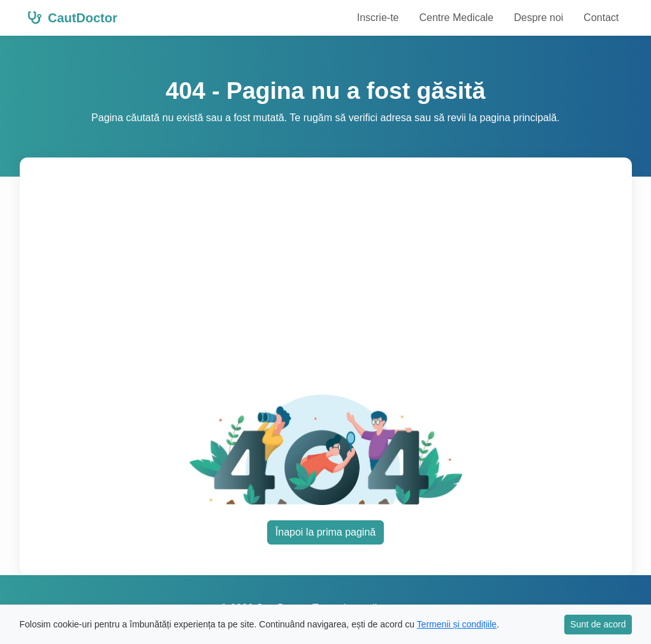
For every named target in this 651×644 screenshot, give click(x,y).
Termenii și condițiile (457, 624)
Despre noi (538, 18)
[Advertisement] (340, 284)
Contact (601, 18)
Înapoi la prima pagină (325, 532)
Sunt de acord (598, 624)
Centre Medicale (456, 18)
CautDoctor (72, 18)
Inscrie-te (378, 18)
